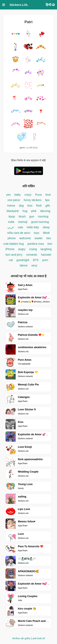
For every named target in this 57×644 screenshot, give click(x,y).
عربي (11, 227)
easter (39, 238)
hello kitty (33, 227)
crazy (28, 195)
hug (25, 211)
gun (32, 216)
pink (34, 211)
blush (22, 216)
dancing (45, 211)
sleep (46, 227)
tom (50, 244)
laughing (46, 249)
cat (11, 260)
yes (8, 195)
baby (18, 195)
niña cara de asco (19, 233)
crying (33, 249)
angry (22, 249)
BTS (36, 260)
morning (43, 216)
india (11, 222)
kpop (12, 216)
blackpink (13, 211)
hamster (46, 255)
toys (37, 233)
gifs (48, 206)
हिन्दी (50, 5)
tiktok (46, 233)
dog (21, 206)
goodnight (23, 260)
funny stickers (33, 200)
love (48, 195)
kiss (30, 206)
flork (39, 206)
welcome (25, 238)
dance (24, 265)
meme (11, 206)
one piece (14, 200)
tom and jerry (14, 255)
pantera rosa (36, 244)
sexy (34, 265)
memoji (23, 222)
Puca (38, 195)
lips (47, 200)
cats (21, 227)
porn (45, 260)
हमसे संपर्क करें (39, 639)
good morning (40, 222)
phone (12, 238)
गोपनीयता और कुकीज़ (21, 639)
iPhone (10, 249)
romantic (32, 255)
